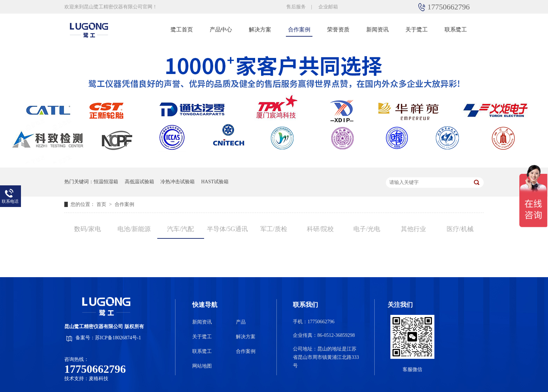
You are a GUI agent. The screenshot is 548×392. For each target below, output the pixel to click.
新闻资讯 (377, 29)
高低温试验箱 (139, 182)
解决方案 (260, 29)
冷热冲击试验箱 (178, 182)
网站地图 (202, 366)
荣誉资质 (338, 29)
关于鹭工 (417, 29)
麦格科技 (99, 379)
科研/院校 (320, 229)
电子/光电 (367, 229)
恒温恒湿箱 (106, 182)
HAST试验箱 (215, 182)
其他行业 (413, 229)
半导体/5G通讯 (227, 229)
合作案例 (299, 29)
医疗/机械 (460, 229)
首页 (102, 204)
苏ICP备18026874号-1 (118, 338)
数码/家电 (88, 229)
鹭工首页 (182, 29)
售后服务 (296, 7)
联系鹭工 (456, 29)
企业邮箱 (328, 7)
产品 (241, 322)
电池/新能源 (134, 229)
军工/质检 (274, 229)
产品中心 (221, 29)
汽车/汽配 (181, 229)
